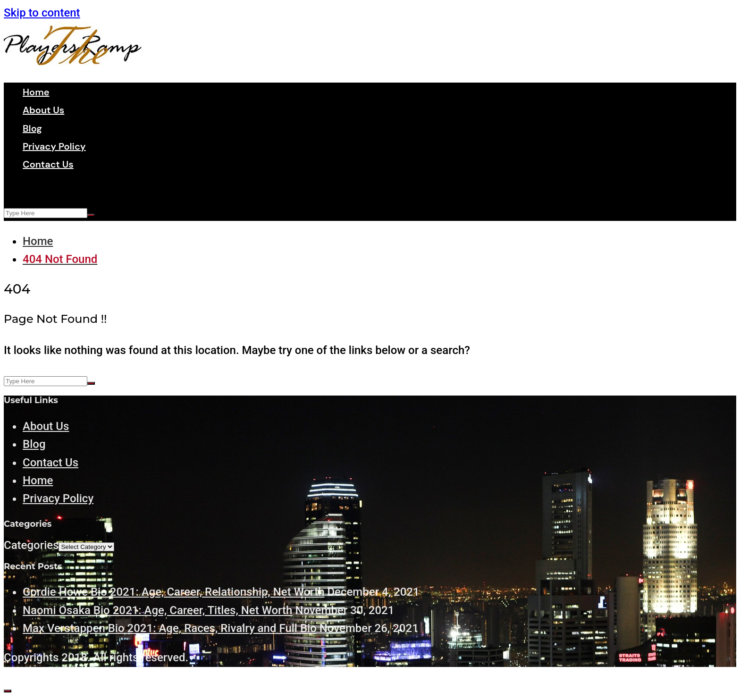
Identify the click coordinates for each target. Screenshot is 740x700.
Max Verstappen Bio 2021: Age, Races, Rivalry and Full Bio (170, 628)
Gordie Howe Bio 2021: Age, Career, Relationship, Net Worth (173, 592)
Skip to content (42, 13)
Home (36, 92)
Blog (32, 128)
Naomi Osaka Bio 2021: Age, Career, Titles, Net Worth (157, 610)
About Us (43, 110)
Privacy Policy (54, 146)
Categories (31, 545)
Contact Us (48, 164)
